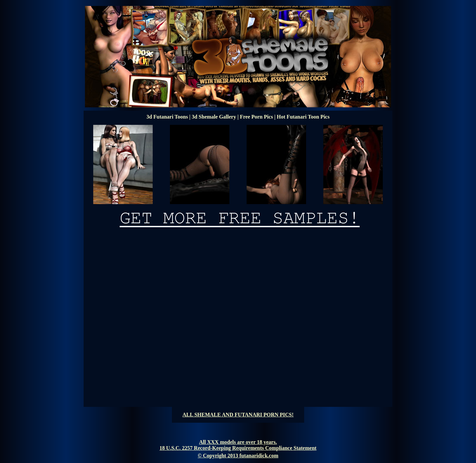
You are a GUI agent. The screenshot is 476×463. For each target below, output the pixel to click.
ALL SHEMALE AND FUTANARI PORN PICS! (238, 415)
